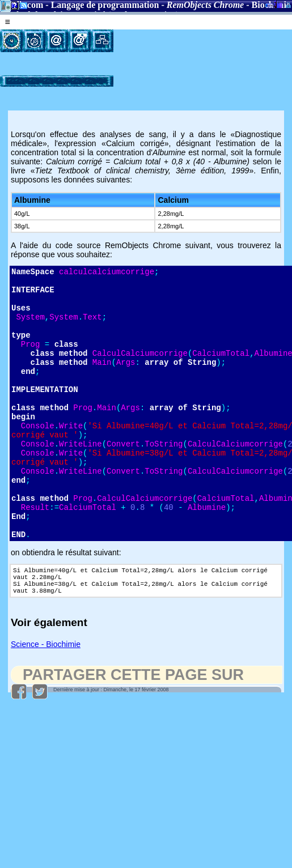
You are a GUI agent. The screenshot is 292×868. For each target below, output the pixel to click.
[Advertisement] (163, 65)
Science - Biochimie (46, 702)
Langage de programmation (105, 5)
